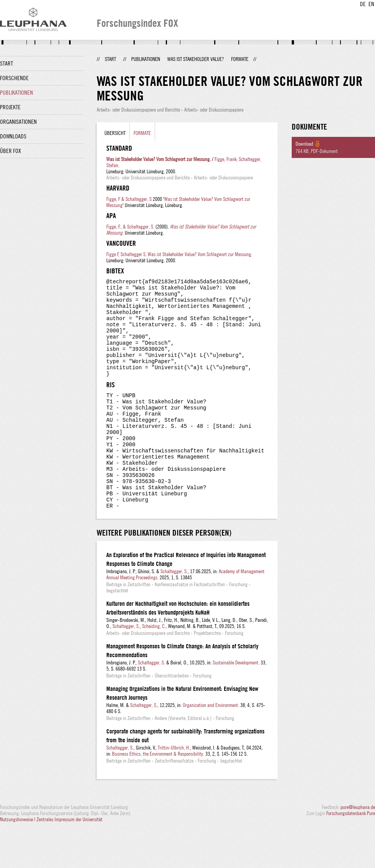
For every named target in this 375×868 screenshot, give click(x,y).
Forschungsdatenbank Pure (351, 853)
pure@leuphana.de (358, 847)
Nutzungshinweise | (18, 860)
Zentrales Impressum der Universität (69, 860)
